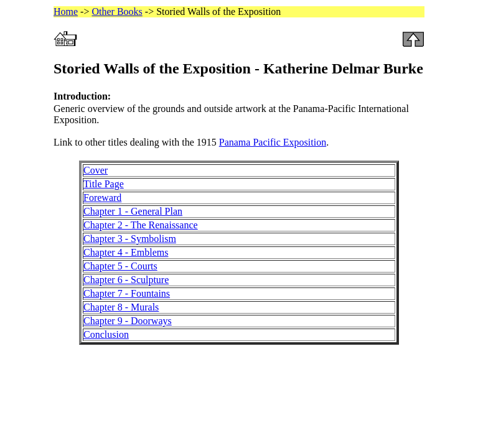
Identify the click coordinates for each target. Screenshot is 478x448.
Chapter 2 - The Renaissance (141, 225)
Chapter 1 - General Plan (133, 211)
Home (66, 12)
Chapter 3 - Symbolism (130, 239)
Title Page (104, 184)
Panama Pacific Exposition (273, 142)
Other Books (117, 12)
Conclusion (106, 334)
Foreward (102, 198)
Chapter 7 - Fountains (127, 293)
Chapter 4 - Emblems (126, 252)
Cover (96, 170)
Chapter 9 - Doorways (128, 321)
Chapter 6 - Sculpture (126, 280)
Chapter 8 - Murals (121, 307)
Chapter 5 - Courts (120, 266)
